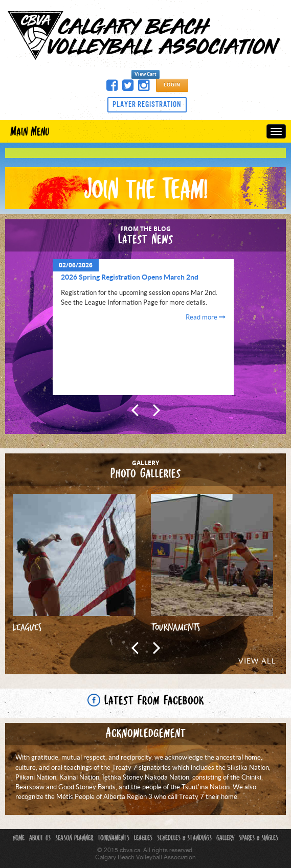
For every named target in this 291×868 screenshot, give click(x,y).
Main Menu (30, 132)
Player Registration (147, 104)
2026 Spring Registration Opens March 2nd (130, 278)
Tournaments (114, 839)
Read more (206, 317)
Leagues (143, 839)
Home (19, 839)
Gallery (225, 839)
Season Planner (74, 839)
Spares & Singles (259, 839)
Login (172, 85)
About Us (40, 839)
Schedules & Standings (184, 839)
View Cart (145, 74)
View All (257, 661)
